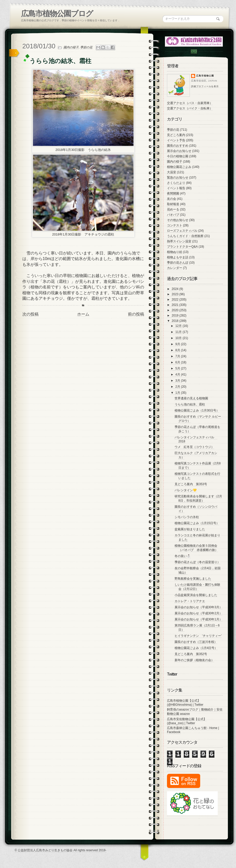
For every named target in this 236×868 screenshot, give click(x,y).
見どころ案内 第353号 (191, 484)
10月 (179, 338)
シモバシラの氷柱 (187, 517)
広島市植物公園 (205, 76)
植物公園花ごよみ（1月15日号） (197, 523)
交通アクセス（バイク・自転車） (190, 108)
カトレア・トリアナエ (190, 601)
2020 (176, 310)
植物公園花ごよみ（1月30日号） (197, 410)
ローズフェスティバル (182, 231)
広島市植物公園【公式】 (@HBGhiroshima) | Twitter (185, 703)
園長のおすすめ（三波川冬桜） (196, 642)
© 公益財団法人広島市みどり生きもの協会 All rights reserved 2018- (61, 850)
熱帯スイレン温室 (179, 241)
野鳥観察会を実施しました (193, 579)
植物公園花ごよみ (179, 167)
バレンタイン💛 (186, 490)
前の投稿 (136, 314)
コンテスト (175, 225)
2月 (178, 387)
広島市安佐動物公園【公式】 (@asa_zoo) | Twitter (187, 721)
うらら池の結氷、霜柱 (190, 404)
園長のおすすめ (178, 146)
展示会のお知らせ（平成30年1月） (198, 619)
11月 (179, 332)
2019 (176, 315)
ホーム (83, 314)
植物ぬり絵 (175, 252)
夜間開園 (173, 193)
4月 (178, 374)
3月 (178, 381)
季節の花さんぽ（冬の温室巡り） (197, 562)
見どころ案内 (176, 135)
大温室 (172, 172)
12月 (179, 326)
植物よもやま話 (178, 257)
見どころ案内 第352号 (191, 654)
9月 (178, 344)
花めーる (173, 209)
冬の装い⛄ (183, 556)
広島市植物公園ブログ (57, 14)
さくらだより (176, 183)
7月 (178, 356)
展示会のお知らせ (179, 151)
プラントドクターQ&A (182, 247)
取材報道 (173, 204)
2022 (176, 300)
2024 (176, 289)
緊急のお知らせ (178, 177)
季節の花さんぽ (178, 263)
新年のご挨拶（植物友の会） (194, 660)
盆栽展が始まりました (190, 529)
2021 (176, 305)
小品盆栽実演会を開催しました (196, 595)
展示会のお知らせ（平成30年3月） (198, 607)
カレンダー (175, 268)
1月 (178, 393)
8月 (178, 350)
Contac (194, 52)
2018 (176, 321)
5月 (178, 368)
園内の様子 (71, 47)
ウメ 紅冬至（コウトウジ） (194, 447)
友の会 (172, 199)
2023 (176, 294)
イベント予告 (176, 140)
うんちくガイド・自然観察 (185, 236)
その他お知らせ (178, 220)
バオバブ (173, 215)
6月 (178, 362)
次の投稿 (30, 314)
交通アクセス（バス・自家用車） (190, 103)
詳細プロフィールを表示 (205, 86)
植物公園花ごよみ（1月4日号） (196, 648)
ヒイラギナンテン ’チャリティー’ (198, 636)
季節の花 (86, 47)
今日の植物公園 (178, 156)
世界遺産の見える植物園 (191, 398)
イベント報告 (176, 188)
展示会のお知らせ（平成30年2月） (198, 613)
